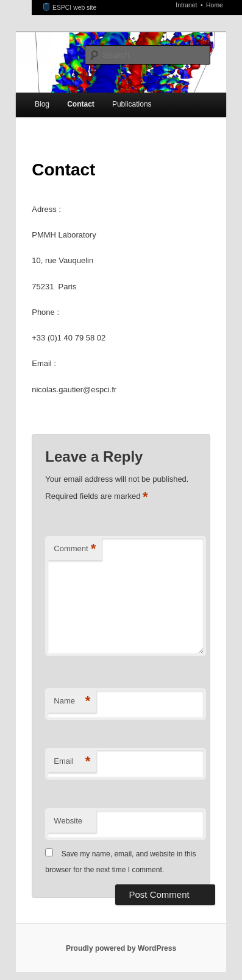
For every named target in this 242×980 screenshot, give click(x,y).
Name (72, 701)
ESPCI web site (70, 8)
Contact (81, 104)
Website (68, 821)
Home (215, 5)
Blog (42, 104)
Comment (75, 549)
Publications (132, 104)
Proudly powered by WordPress (121, 948)
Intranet (187, 5)
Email (72, 762)
